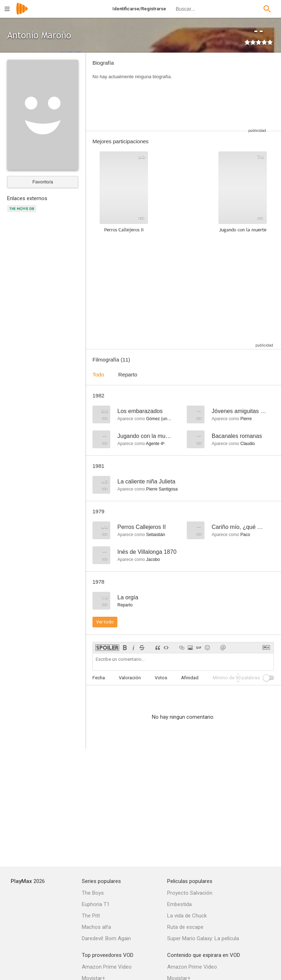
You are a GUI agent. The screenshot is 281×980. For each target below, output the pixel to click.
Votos (161, 678)
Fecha (99, 678)
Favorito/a (43, 182)
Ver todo (105, 622)
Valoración (130, 678)
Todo (98, 374)
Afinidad (190, 678)
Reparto (128, 374)
